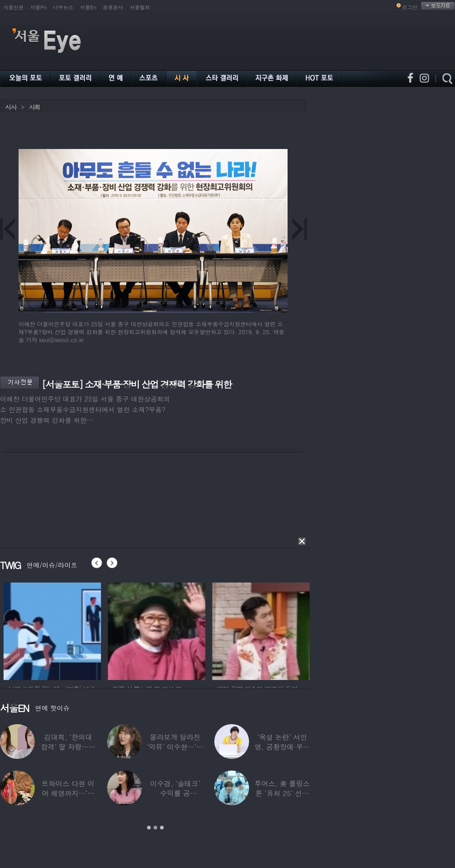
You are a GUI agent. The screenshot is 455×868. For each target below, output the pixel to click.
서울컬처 (140, 7)
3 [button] (162, 828)
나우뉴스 (63, 7)
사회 (34, 107)
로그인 (410, 7)
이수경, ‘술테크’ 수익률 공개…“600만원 (175, 793)
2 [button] (155, 828)
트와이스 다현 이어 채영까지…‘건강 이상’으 (68, 793)
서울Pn (38, 7)
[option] (77, 630)
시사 (11, 107)
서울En (88, 7)
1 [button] (149, 828)
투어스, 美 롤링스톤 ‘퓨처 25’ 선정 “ (282, 793)
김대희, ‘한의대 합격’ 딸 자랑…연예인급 (68, 747)
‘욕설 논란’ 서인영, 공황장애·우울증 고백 (282, 747)
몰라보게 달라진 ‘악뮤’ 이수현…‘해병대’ (175, 747)
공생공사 (113, 7)
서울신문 (13, 7)
